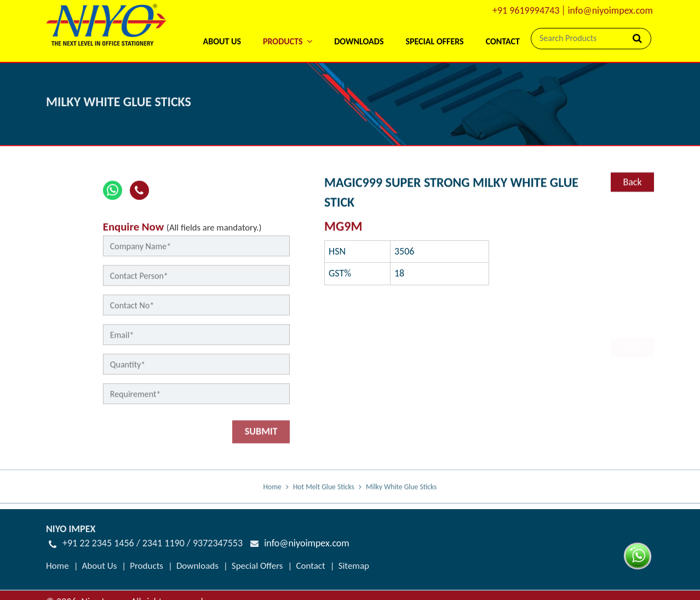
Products (147, 565)
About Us (222, 41)
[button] (288, 27)
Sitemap (354, 565)
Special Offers (434, 41)
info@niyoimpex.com (610, 10)
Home (272, 494)
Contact (503, 41)
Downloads (359, 41)
